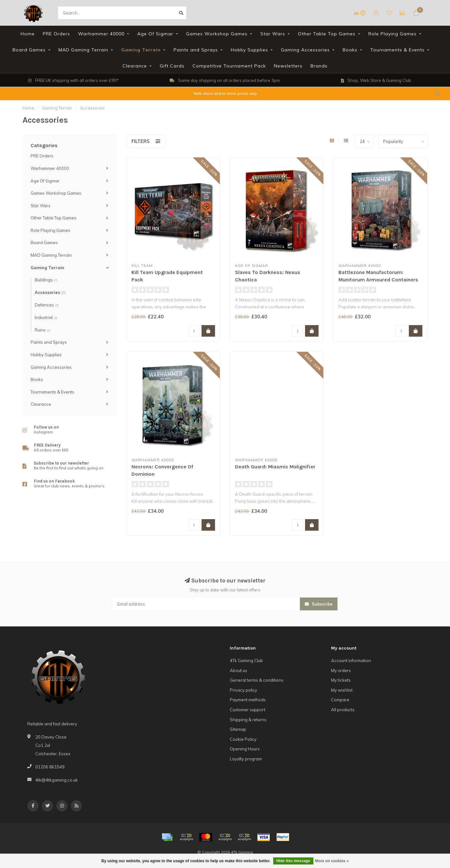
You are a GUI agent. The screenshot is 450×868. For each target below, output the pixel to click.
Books (350, 50)
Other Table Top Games (327, 34)
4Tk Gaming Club (246, 660)
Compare (340, 700)
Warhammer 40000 (101, 34)
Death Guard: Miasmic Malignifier (275, 467)
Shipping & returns (248, 720)
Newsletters (288, 66)
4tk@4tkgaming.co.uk (57, 780)
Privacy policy (243, 690)
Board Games (29, 50)
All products (343, 710)
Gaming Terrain (141, 50)
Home (28, 34)
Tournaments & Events (397, 50)
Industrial (46, 317)
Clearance (135, 66)
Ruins (43, 330)
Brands (319, 66)
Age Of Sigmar (155, 34)
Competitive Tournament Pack (229, 66)
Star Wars (273, 34)
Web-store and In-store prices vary (225, 93)
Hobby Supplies (249, 50)
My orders (341, 670)
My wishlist (342, 690)
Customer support (248, 710)
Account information (351, 660)
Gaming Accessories (305, 50)
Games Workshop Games (217, 34)
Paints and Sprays (196, 50)
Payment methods (248, 700)
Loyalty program (246, 759)
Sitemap (238, 729)
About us (239, 670)
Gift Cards (172, 66)
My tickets (341, 680)
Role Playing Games (392, 34)
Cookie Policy (243, 739)
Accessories (50, 292)
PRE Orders (56, 34)
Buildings (46, 280)
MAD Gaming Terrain (83, 50)
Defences (47, 305)
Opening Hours (245, 749)
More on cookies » (332, 861)
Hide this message (293, 861)
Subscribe (319, 604)
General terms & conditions (257, 680)
